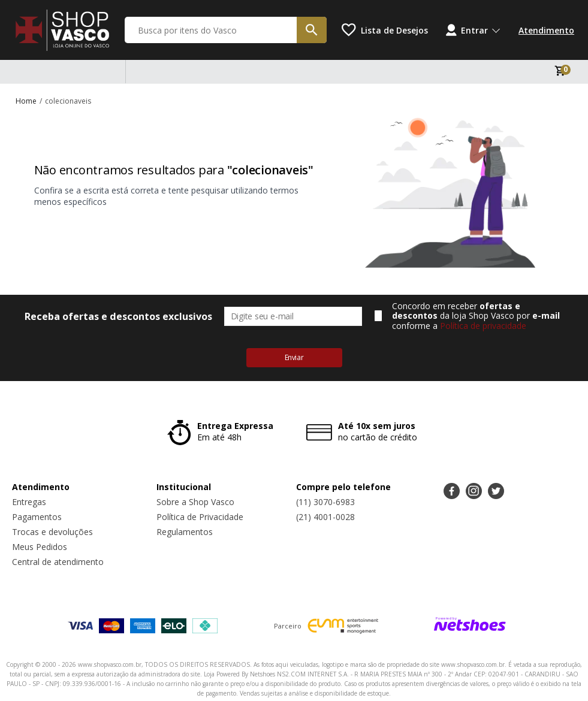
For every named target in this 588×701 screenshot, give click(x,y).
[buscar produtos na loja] (312, 30)
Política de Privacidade (200, 517)
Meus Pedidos (40, 547)
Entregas (29, 502)
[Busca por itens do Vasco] (226, 30)
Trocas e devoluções (52, 532)
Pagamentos (37, 517)
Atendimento (546, 30)
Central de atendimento (58, 562)
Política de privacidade (483, 326)
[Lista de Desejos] (385, 30)
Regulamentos (185, 532)
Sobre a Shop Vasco (195, 502)
